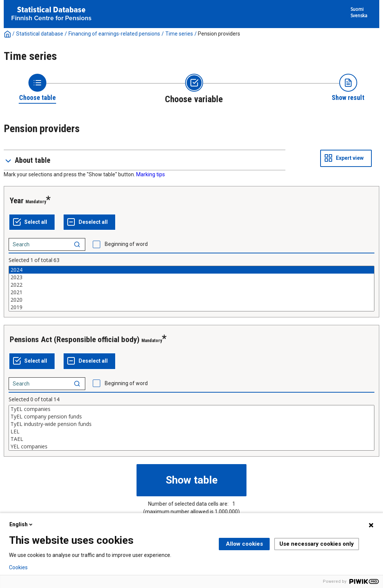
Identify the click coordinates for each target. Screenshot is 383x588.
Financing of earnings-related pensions (114, 34)
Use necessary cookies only (317, 544)
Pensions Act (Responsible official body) (75, 339)
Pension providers (219, 34)
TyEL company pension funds (191, 417)
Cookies (18, 567)
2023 (191, 277)
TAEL (191, 439)
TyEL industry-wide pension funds (191, 424)
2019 (191, 307)
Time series (179, 34)
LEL (191, 432)
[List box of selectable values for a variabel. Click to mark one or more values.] (191, 289)
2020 (191, 300)
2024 (191, 270)
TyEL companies (191, 409)
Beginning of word (126, 244)
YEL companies (191, 447)
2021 (191, 292)
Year (17, 201)
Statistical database (40, 34)
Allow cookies (244, 544)
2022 (191, 285)
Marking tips (151, 174)
